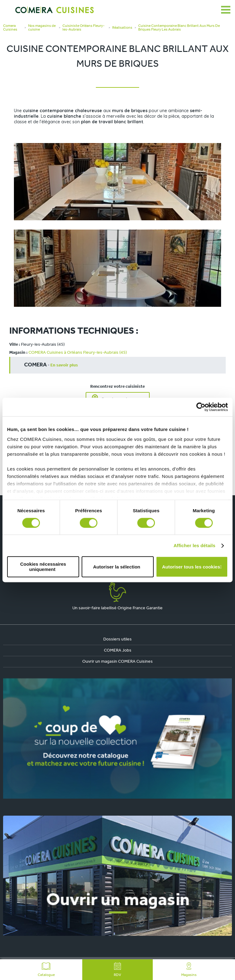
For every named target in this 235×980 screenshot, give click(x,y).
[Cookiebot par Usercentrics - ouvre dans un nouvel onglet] (201, 407)
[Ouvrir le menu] (226, 10)
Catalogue (46, 970)
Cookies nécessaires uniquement (43, 567)
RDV (117, 970)
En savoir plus (64, 365)
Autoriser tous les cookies (191, 567)
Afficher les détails (194, 545)
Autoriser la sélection (117, 567)
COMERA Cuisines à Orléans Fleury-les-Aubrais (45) (78, 353)
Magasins (189, 970)
